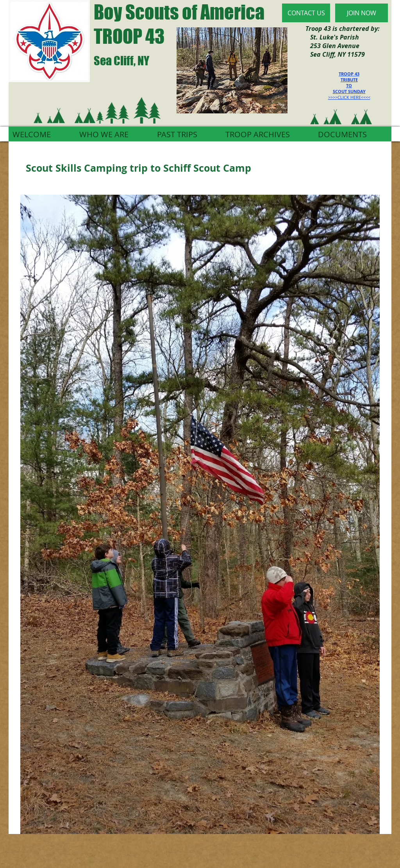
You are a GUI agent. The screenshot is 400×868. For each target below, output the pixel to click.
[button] (200, 514)
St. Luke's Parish (332, 37)
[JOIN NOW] (362, 13)
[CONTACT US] (306, 13)
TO (349, 85)
